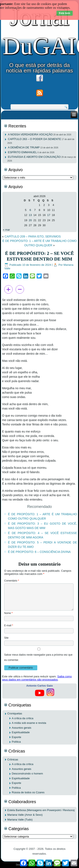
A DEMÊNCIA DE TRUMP (24, 147)
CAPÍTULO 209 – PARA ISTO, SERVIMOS (33, 236)
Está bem (65, 13)
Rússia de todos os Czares (28, 792)
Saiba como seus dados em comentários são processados (37, 678)
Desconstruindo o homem (27, 774)
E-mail (9, 625)
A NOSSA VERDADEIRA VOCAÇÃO (30, 134)
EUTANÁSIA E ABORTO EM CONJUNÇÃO (34, 157)
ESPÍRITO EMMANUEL (23, 152)
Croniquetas (15, 713)
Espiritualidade (21, 732)
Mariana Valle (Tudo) (20, 820)
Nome (8, 613)
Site (6, 638)
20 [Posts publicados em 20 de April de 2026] (30, 220)
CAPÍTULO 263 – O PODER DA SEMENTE (35, 139)
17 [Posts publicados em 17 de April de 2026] (49, 215)
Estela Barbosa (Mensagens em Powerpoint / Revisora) (41, 810)
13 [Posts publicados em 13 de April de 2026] (30, 215)
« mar (6, 230)
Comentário (12, 581)
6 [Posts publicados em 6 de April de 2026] (30, 210)
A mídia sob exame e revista (29, 723)
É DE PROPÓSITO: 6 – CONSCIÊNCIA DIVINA (39, 552)
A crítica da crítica (23, 718)
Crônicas (13, 759)
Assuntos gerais (22, 728)
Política (16, 742)
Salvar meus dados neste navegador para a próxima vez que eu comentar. (38, 657)
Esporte (17, 737)
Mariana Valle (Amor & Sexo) (25, 815)
